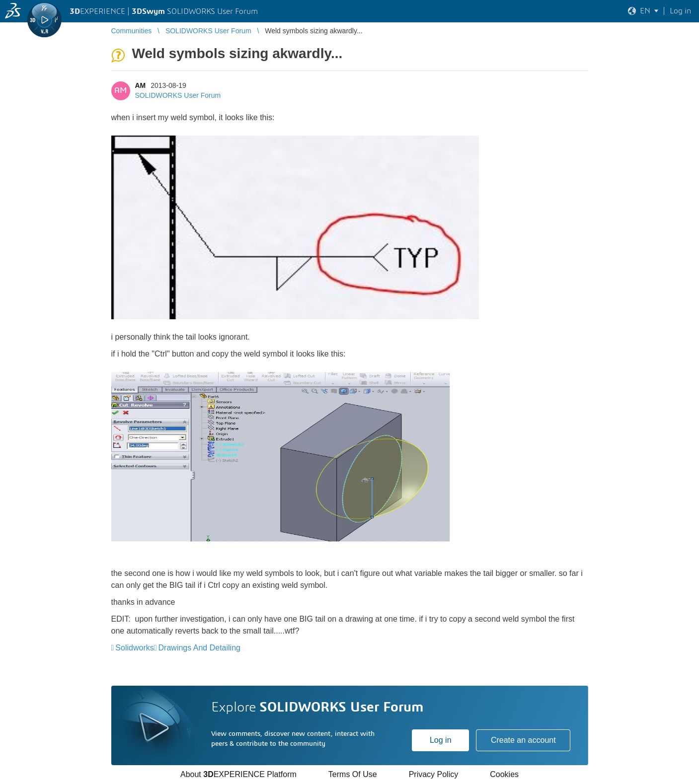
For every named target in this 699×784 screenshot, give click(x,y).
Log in (441, 740)
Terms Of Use (353, 774)
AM (141, 85)
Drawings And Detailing (199, 648)
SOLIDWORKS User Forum (178, 95)
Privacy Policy (434, 774)
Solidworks (134, 648)
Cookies (504, 774)
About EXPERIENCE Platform (238, 774)
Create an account (523, 740)
